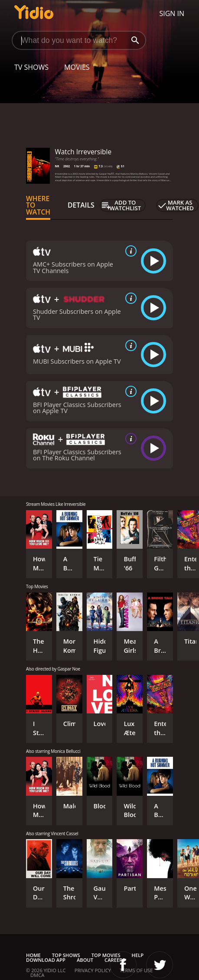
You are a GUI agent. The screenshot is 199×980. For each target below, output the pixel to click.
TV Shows (31, 67)
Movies (77, 67)
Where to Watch (38, 205)
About (85, 960)
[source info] (129, 251)
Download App (46, 960)
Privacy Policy (93, 970)
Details (81, 205)
